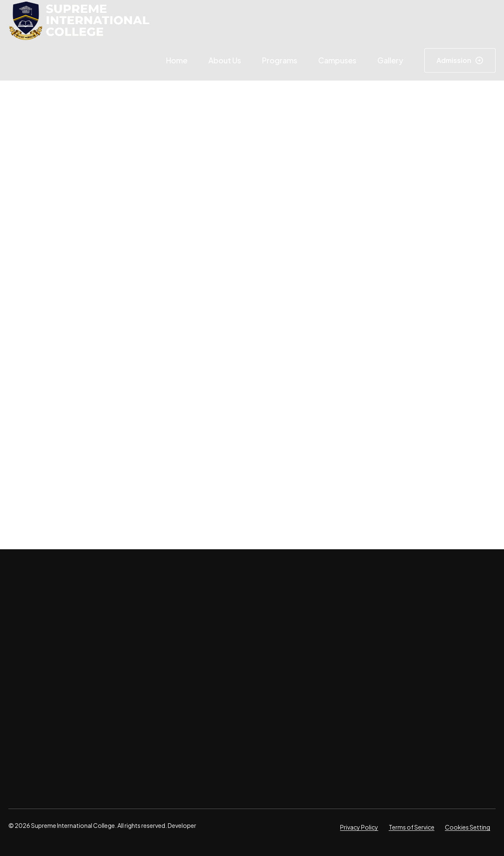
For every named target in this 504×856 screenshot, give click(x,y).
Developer (182, 825)
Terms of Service (412, 827)
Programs (280, 60)
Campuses (337, 60)
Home (177, 60)
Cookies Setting (468, 827)
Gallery (390, 60)
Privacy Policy (359, 827)
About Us (225, 60)
